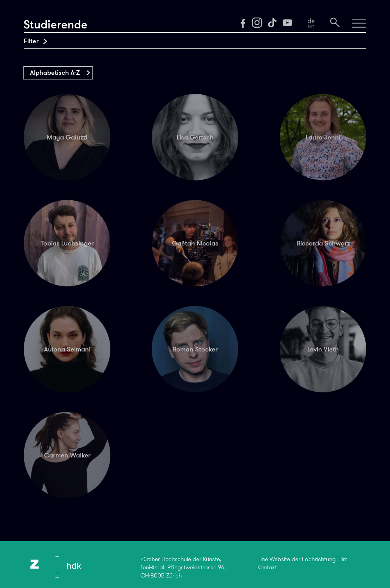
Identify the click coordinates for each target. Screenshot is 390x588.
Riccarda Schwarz (323, 243)
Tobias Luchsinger (67, 243)
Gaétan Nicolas (195, 243)
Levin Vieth (323, 349)
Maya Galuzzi (67, 137)
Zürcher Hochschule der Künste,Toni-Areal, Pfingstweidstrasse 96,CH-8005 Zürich (183, 567)
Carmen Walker (67, 455)
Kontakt (267, 567)
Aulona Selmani (67, 349)
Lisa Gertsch (195, 137)
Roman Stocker (195, 349)
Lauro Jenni (323, 137)
